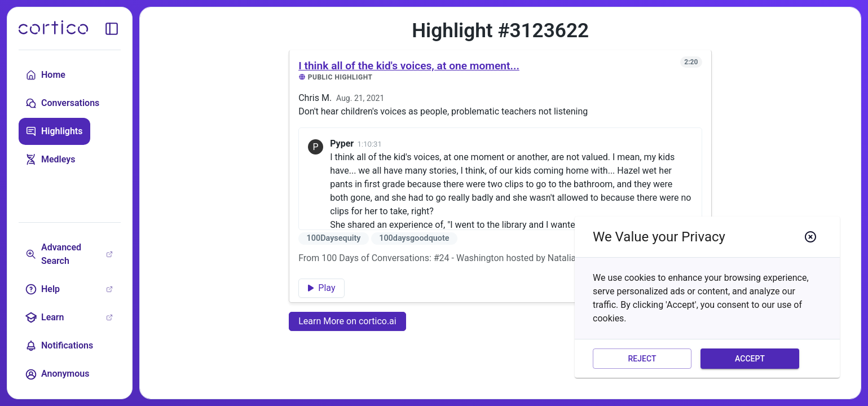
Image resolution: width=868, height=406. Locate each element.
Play (321, 288)
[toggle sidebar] (112, 29)
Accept (750, 359)
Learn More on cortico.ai (347, 321)
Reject (642, 359)
